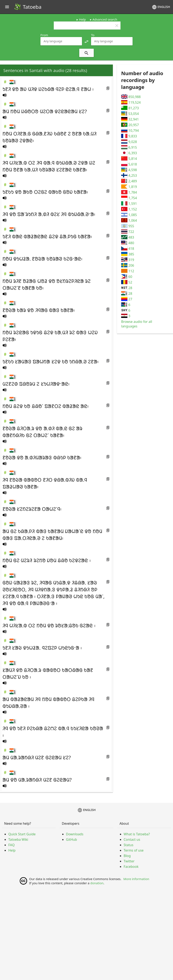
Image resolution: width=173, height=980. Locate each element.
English (161, 7)
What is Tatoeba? (137, 834)
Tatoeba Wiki (18, 839)
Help (82, 19)
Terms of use (134, 850)
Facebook (131, 867)
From (44, 35)
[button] (86, 41)
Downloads (75, 834)
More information (136, 879)
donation (97, 883)
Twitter (129, 861)
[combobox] (61, 41)
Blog (127, 856)
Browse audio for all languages (137, 324)
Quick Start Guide (22, 834)
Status (129, 845)
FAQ (11, 845)
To (93, 35)
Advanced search (105, 19)
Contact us (132, 839)
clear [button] (117, 26)
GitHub (71, 839)
